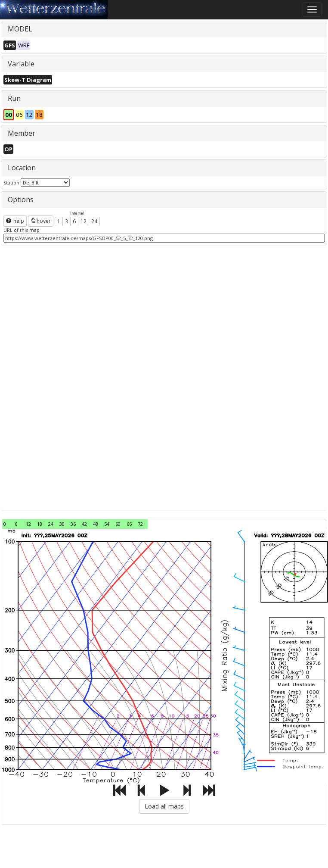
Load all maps (164, 806)
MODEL (20, 29)
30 (62, 524)
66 (129, 524)
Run (14, 98)
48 (96, 524)
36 (73, 524)
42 (84, 524)
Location (22, 168)
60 (118, 524)
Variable (21, 64)
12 (84, 221)
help (15, 221)
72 (140, 524)
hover (41, 221)
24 (94, 221)
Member (22, 133)
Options (21, 200)
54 (107, 524)
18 (40, 524)
